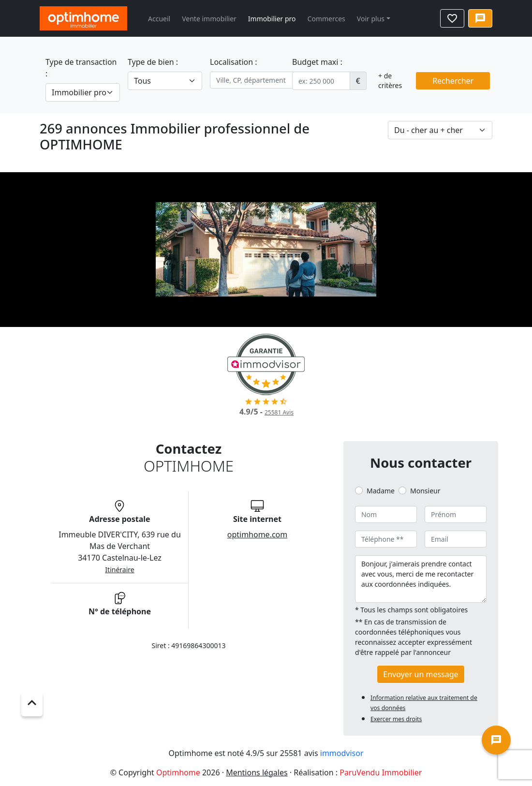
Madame (381, 491)
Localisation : (234, 62)
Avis (279, 412)
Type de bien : (153, 62)
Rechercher (453, 81)
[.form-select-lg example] (83, 92)
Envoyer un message (421, 674)
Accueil (159, 19)
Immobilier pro (272, 19)
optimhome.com (258, 534)
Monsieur (425, 491)
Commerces (326, 19)
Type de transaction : (81, 68)
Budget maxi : (317, 62)
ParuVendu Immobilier (381, 772)
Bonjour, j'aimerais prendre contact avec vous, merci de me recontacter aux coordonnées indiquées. (421, 579)
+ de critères (390, 81)
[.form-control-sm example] (321, 81)
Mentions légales (257, 772)
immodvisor (342, 753)
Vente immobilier (209, 19)
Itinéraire (119, 570)
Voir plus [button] (371, 19)
